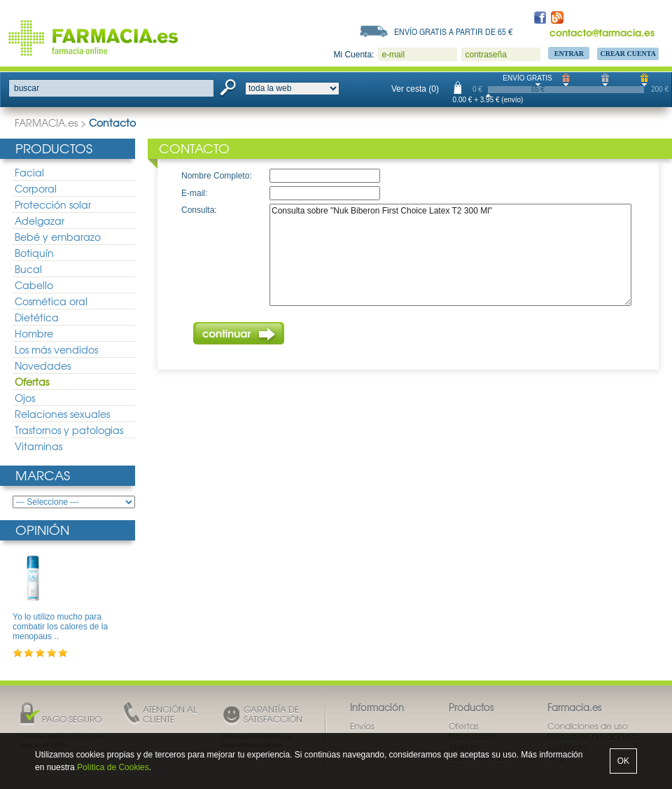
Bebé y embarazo (58, 237)
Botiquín (34, 253)
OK (623, 761)
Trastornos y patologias (69, 430)
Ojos (25, 398)
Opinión (42, 530)
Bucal (28, 269)
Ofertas (32, 382)
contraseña (485, 55)
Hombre (34, 333)
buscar (27, 88)
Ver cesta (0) (415, 89)
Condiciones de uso (588, 726)
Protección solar (53, 204)
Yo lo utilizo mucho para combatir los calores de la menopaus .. (60, 627)
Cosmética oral (51, 301)
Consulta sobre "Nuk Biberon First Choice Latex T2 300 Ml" (450, 255)
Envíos (362, 726)
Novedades (43, 365)
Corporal (36, 188)
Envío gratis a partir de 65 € (454, 32)
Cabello (34, 285)
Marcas (43, 475)
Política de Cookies (113, 767)
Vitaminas (38, 446)
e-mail (393, 55)
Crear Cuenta (628, 54)
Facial (29, 172)
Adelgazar (40, 221)
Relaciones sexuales (62, 414)
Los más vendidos (56, 349)
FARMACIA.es (46, 123)
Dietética (37, 317)
